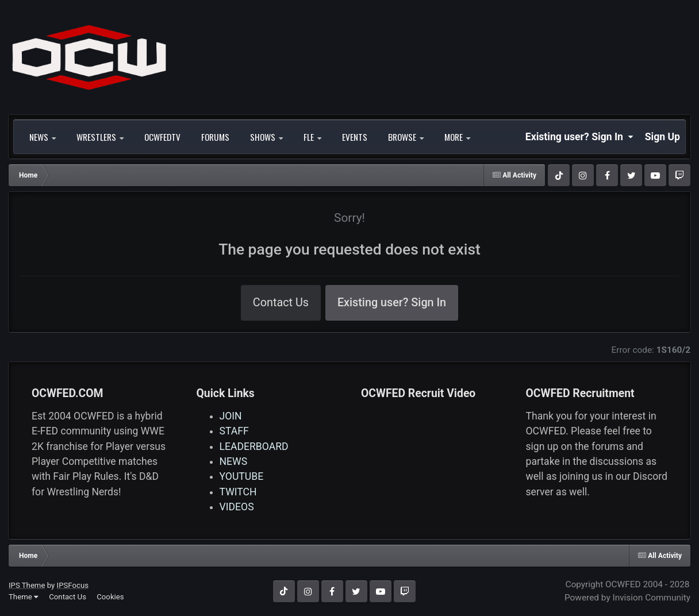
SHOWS (266, 137)
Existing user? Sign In (579, 137)
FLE (312, 137)
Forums (215, 137)
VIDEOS (237, 507)
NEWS (43, 137)
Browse (406, 137)
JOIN (231, 416)
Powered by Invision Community (627, 598)
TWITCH (238, 492)
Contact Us (281, 303)
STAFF (234, 431)
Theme (24, 597)
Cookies (110, 597)
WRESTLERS (100, 137)
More (457, 137)
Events (355, 137)
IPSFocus (73, 585)
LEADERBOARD (254, 446)
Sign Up (662, 137)
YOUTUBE (242, 476)
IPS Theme (27, 585)
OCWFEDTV (162, 137)
